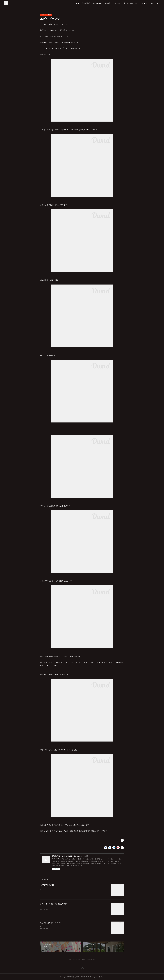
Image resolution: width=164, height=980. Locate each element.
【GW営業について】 (47, 885)
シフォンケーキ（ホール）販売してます (53, 904)
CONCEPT (144, 3)
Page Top (82, 968)
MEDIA (158, 3)
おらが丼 (108, 3)
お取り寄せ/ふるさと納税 (130, 3)
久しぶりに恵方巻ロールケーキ (50, 923)
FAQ (151, 3)
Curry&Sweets (97, 3)
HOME (77, 3)
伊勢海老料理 (86, 3)
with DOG (117, 3)
